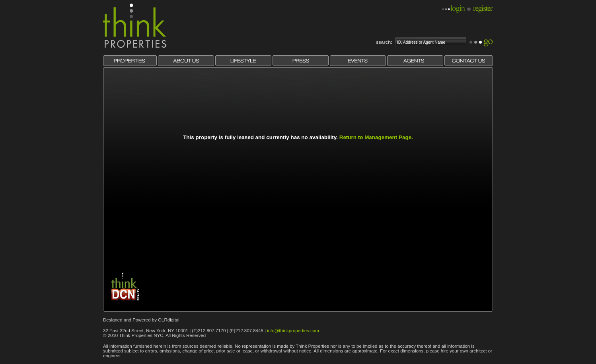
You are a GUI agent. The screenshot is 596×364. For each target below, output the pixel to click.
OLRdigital (169, 320)
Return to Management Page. (376, 137)
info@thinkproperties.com (293, 331)
